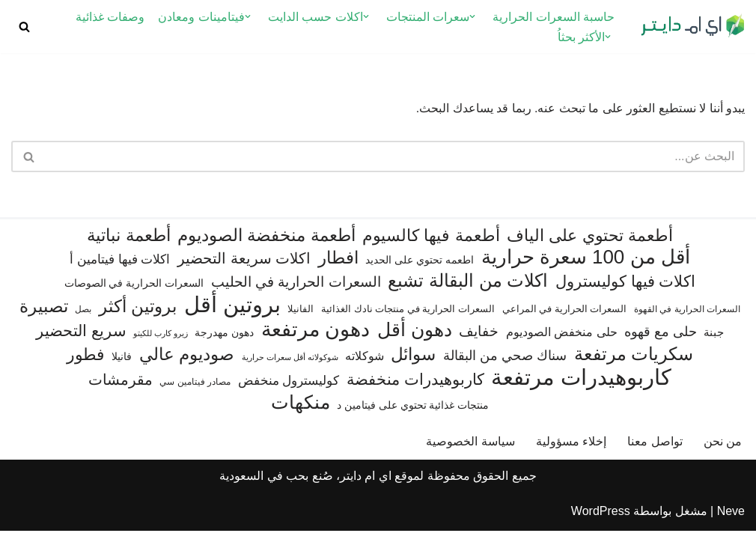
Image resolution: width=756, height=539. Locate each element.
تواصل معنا (655, 450)
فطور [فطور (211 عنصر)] (86, 363)
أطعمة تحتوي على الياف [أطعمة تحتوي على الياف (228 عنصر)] (590, 244)
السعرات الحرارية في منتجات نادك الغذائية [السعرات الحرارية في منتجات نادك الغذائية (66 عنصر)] (408, 317)
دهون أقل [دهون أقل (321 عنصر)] (415, 338)
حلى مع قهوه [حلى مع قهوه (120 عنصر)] (661, 340)
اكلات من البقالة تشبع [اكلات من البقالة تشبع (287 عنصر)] (468, 289)
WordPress (601, 520)
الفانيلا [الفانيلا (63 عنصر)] (301, 317)
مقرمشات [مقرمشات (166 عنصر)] (121, 389)
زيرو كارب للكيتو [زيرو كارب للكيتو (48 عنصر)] (161, 341)
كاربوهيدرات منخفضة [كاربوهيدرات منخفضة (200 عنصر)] (415, 389)
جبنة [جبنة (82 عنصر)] (714, 341)
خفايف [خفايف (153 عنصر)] (479, 339)
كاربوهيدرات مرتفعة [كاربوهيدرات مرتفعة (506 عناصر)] (581, 387)
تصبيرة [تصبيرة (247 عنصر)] (44, 314)
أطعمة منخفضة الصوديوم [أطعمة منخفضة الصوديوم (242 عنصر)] (266, 244)
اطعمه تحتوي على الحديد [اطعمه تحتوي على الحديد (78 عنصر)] (420, 269)
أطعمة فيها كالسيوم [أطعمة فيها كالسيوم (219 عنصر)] (431, 244)
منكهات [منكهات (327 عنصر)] (301, 411)
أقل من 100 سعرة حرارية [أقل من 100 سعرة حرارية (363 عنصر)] (586, 266)
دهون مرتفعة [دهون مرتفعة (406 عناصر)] (315, 338)
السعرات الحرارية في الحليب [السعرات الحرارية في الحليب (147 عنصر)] (296, 291)
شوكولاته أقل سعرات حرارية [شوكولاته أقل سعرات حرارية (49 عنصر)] (290, 365)
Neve (731, 520)
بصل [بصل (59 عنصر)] (83, 317)
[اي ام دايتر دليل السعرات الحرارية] (692, 27)
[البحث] (24, 27)
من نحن (723, 450)
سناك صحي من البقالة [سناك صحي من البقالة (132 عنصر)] (505, 363)
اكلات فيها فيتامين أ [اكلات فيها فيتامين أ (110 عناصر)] (120, 268)
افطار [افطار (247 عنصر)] (338, 267)
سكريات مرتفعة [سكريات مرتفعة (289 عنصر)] (634, 362)
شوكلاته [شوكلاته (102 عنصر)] (365, 364)
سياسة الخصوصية (470, 450)
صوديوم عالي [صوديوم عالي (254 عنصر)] (187, 362)
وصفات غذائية (110, 17)
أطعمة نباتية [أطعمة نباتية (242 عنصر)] (128, 244)
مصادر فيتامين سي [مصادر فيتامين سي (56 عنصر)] (195, 391)
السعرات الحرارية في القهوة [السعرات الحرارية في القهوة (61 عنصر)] (687, 317)
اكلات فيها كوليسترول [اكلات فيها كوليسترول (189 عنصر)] (626, 290)
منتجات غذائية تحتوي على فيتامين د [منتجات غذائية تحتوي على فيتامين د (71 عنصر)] (413, 414)
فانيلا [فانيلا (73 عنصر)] (122, 365)
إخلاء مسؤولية (571, 450)
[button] (472, 16)
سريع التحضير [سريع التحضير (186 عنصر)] (81, 339)
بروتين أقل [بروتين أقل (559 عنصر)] (232, 313)
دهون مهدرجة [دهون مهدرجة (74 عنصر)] (224, 341)
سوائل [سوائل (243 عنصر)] (413, 362)
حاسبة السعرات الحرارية (554, 17)
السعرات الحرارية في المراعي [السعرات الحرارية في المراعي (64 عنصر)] (565, 317)
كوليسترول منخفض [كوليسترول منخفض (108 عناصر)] (289, 390)
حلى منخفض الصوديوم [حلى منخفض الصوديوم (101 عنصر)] (562, 340)
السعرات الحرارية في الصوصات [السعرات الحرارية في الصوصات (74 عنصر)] (134, 292)
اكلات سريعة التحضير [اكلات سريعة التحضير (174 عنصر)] (244, 267)
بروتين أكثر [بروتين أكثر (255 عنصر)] (138, 314)
